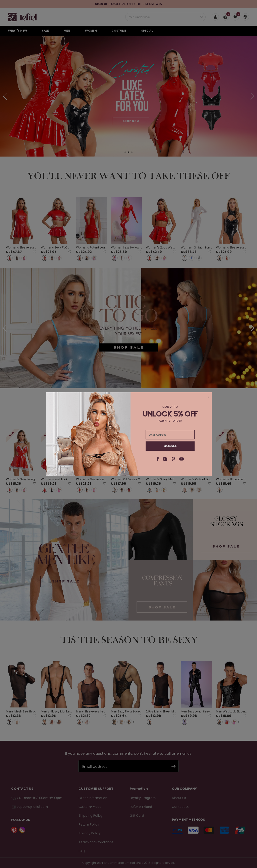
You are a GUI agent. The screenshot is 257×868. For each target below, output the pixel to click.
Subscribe (170, 446)
